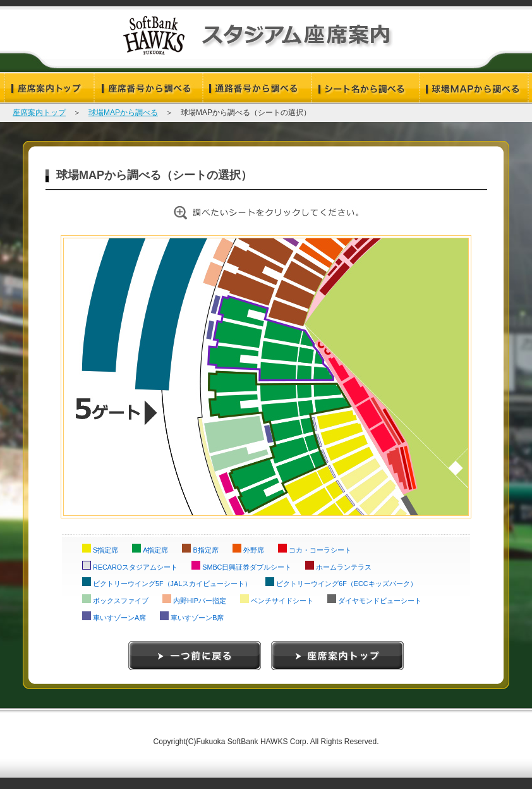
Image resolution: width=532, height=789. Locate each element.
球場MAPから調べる (123, 113)
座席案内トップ (39, 113)
